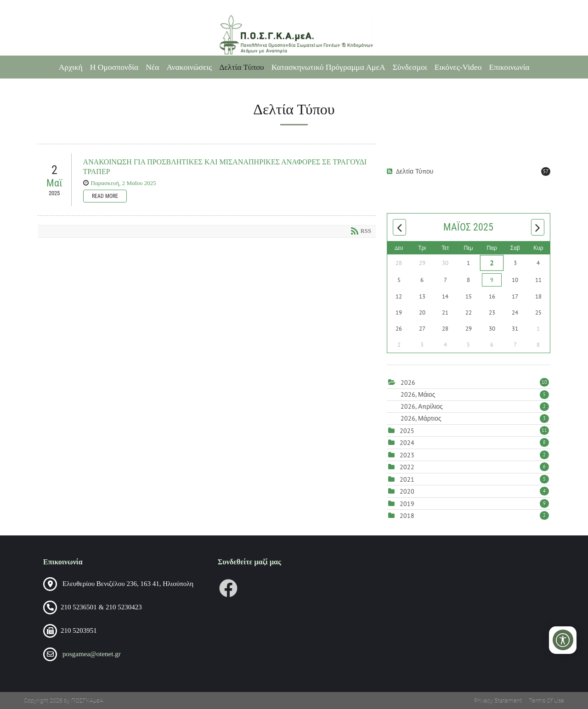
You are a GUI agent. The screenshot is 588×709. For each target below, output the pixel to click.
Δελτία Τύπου (242, 67)
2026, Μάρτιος (475, 418)
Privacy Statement (498, 701)
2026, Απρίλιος (475, 406)
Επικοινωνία (509, 67)
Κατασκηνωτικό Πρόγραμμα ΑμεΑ (328, 67)
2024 (407, 443)
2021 (407, 479)
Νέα (152, 67)
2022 (407, 467)
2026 (408, 383)
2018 (407, 516)
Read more (105, 196)
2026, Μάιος (475, 394)
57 (546, 171)
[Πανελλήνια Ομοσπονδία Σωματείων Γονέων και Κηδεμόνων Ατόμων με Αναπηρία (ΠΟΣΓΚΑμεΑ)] (294, 35)
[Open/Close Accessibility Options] (563, 640)
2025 (407, 431)
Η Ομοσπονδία (114, 67)
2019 (407, 504)
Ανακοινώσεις (189, 67)
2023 (407, 455)
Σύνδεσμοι (410, 67)
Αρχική (71, 67)
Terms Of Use (546, 701)
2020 (407, 491)
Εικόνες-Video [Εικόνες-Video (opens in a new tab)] (458, 67)
